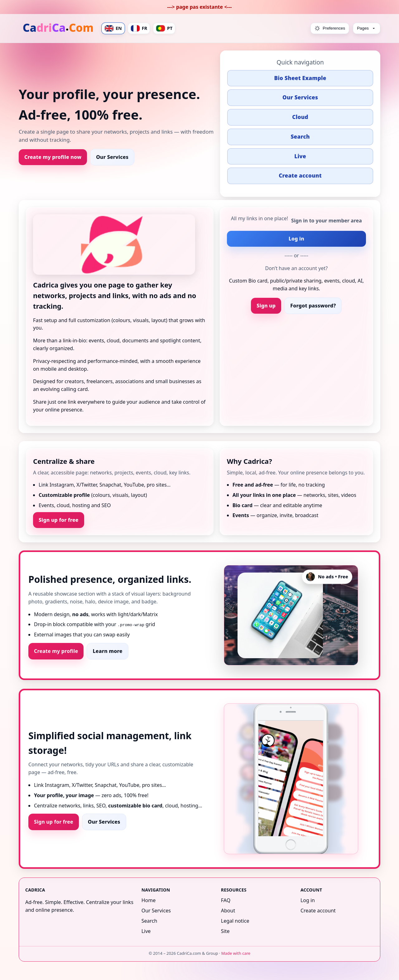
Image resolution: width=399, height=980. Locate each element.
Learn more (107, 651)
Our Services (112, 157)
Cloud (300, 117)
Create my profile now (53, 157)
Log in (296, 239)
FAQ (226, 900)
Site (225, 931)
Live (300, 156)
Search (300, 137)
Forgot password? (313, 306)
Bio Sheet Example (300, 78)
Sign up (266, 306)
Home (149, 900)
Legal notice (235, 921)
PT (164, 28)
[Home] (59, 28)
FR (139, 28)
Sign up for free (59, 520)
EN (113, 28)
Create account (300, 176)
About (228, 911)
